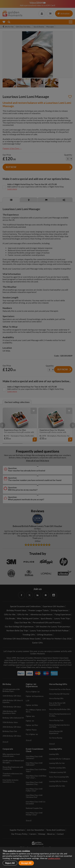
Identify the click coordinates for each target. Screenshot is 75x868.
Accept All (26, 863)
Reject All (10, 863)
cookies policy (54, 858)
